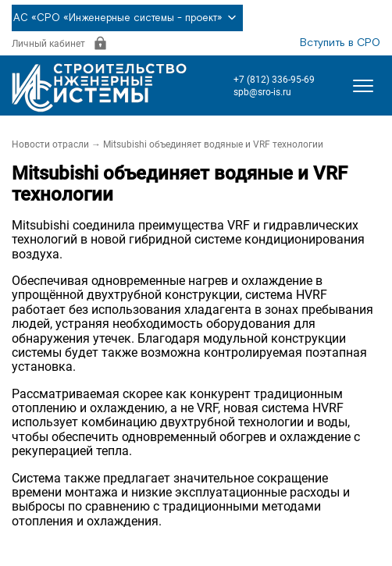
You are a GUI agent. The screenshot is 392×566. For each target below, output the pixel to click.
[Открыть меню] (363, 86)
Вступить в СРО (340, 43)
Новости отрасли (50, 144)
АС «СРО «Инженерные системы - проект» (127, 18)
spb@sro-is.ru (262, 92)
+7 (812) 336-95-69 (274, 80)
